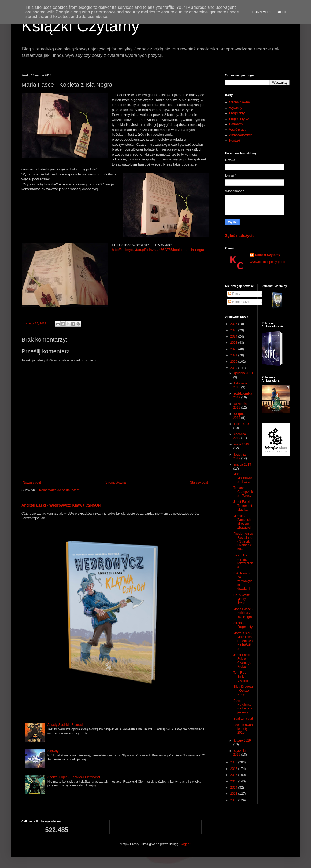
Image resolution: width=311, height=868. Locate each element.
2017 (234, 769)
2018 (234, 762)
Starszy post (199, 482)
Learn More (262, 12)
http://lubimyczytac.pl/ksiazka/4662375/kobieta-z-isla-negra (158, 250)
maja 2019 (242, 444)
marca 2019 (242, 464)
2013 (234, 794)
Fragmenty (237, 113)
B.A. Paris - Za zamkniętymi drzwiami (242, 581)
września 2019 (240, 406)
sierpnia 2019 (239, 416)
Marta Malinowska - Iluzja (243, 478)
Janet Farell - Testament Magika (243, 506)
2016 (234, 775)
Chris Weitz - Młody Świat (242, 599)
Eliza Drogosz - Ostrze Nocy (243, 691)
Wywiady (236, 108)
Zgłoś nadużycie (240, 236)
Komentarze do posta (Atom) (60, 490)
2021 (234, 355)
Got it (282, 12)
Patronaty (236, 124)
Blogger (185, 844)
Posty (234, 294)
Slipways (54, 751)
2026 (234, 324)
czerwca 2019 (239, 436)
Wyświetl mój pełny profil (267, 262)
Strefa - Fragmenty (243, 625)
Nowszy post (32, 482)
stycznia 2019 (239, 753)
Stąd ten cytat (243, 719)
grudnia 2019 (243, 373)
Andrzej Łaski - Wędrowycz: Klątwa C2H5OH (61, 505)
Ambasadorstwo (241, 135)
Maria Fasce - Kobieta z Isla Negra (243, 613)
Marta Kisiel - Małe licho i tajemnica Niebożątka (243, 641)
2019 (234, 368)
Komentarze (239, 302)
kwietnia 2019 (239, 456)
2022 (234, 349)
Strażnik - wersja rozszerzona (243, 561)
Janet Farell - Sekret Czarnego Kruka (243, 661)
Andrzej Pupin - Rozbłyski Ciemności (74, 777)
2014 (234, 788)
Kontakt (235, 141)
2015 (234, 781)
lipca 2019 (241, 424)
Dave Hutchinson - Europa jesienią (243, 707)
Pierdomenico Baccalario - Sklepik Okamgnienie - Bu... (243, 541)
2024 (234, 336)
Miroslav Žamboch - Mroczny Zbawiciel (243, 522)
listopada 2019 (240, 385)
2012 (234, 800)
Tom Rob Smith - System (241, 677)
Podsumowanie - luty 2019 (243, 729)
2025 (234, 330)
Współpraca (238, 130)
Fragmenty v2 (239, 119)
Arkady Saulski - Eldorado (66, 725)
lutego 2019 (242, 741)
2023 (234, 343)
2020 (234, 362)
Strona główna (116, 482)
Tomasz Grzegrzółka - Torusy (243, 492)
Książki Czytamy (80, 26)
